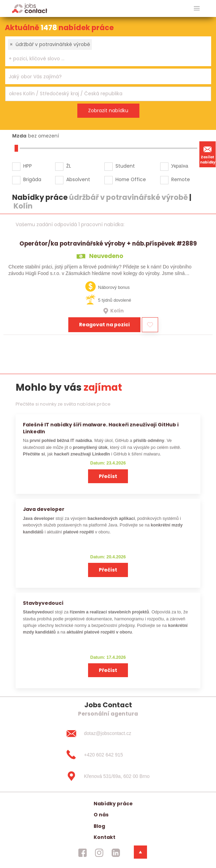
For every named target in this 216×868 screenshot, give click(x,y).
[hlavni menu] (197, 8)
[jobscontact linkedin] (116, 852)
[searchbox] (104, 59)
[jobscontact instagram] (99, 852)
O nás (101, 815)
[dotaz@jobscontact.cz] (108, 733)
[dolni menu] (140, 852)
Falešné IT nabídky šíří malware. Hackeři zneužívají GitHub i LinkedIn (101, 428)
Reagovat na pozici (104, 325)
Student (125, 166)
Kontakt (105, 837)
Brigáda (32, 179)
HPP (28, 166)
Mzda (19, 136)
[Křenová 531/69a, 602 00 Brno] (108, 776)
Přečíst (108, 476)
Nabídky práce (113, 804)
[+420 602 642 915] (108, 755)
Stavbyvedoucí (43, 603)
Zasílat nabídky (208, 154)
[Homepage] (30, 8)
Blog (99, 826)
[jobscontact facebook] (83, 852)
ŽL (69, 166)
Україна (180, 166)
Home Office (131, 179)
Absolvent (78, 179)
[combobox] (108, 51)
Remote (181, 179)
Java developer (44, 509)
